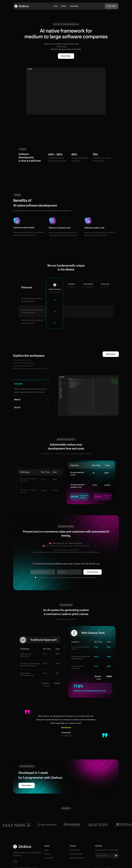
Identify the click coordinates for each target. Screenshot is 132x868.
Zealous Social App (76, 854)
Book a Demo (66, 56)
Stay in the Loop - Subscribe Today (107, 850)
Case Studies (74, 6)
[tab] (31, 388)
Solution (64, 6)
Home (56, 6)
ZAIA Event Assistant (77, 858)
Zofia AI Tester (75, 850)
